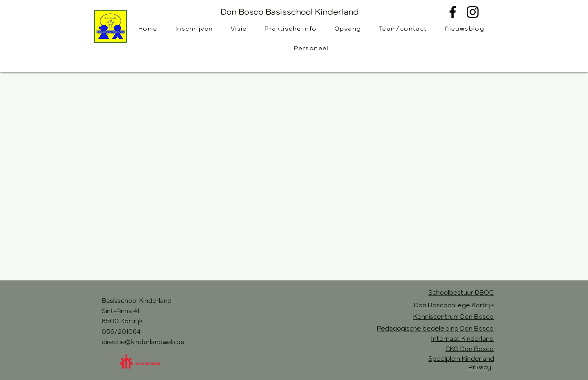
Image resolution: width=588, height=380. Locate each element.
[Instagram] (473, 12)
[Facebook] (453, 12)
